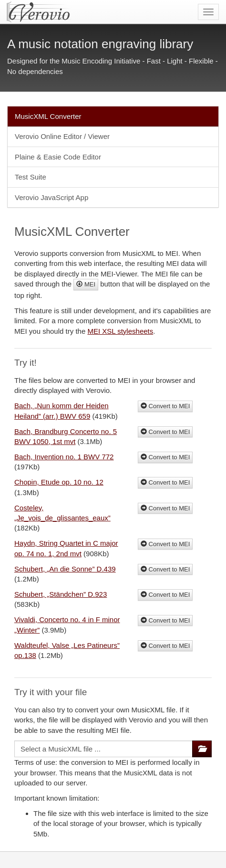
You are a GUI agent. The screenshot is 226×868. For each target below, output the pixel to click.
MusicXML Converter (48, 116)
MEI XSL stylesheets (120, 331)
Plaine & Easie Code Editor (58, 157)
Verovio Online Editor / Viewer (62, 136)
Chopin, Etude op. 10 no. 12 (59, 482)
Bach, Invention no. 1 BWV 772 (64, 457)
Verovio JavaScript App (51, 197)
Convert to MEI (165, 406)
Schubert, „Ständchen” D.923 (61, 594)
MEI (86, 284)
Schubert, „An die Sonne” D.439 (65, 569)
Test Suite (31, 177)
